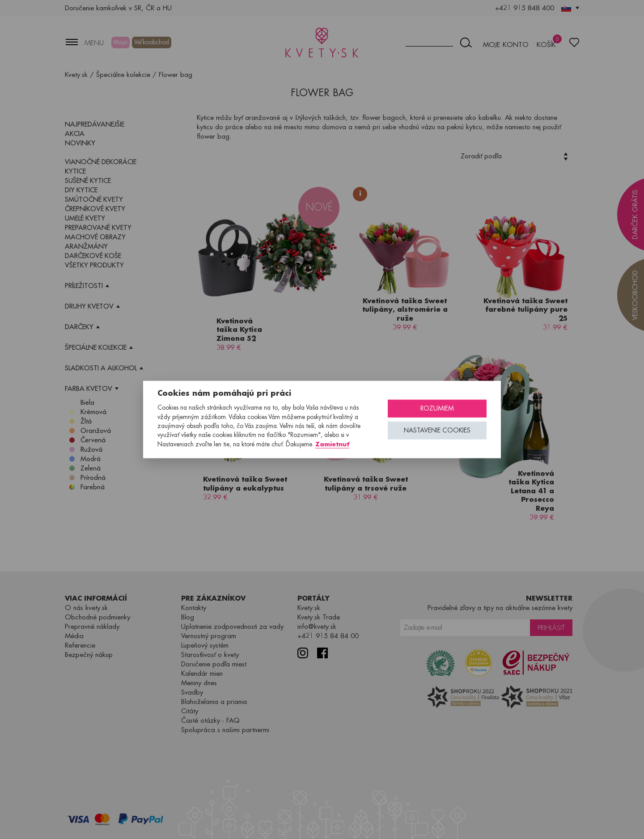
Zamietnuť (332, 444)
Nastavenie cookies (437, 430)
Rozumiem (437, 409)
